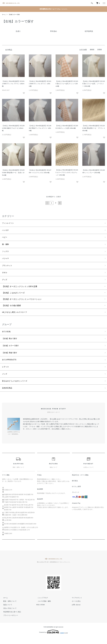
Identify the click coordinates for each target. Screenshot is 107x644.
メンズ (5, 380)
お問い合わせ (75, 612)
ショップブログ (41, 605)
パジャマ (6, 260)
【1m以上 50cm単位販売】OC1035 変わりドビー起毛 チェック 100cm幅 (67, 84)
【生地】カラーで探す (15, 14)
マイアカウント (76, 605)
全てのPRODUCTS (10, 365)
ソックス (6, 253)
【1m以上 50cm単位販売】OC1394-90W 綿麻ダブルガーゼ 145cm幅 (13, 128)
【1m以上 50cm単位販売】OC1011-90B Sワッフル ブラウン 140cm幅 (13, 84)
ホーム (4, 14)
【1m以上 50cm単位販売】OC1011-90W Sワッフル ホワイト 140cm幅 (40, 84)
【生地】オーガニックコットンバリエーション (22, 303)
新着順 (100, 50)
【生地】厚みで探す (11, 343)
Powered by (53, 639)
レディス (6, 373)
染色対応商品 (8, 395)
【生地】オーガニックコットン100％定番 (20, 290)
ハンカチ (6, 231)
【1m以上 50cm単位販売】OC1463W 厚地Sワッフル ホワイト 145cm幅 (40, 128)
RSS (38, 612)
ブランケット (8, 268)
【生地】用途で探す (11, 358)
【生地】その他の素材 (11, 309)
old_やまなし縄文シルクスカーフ (16, 316)
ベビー (5, 238)
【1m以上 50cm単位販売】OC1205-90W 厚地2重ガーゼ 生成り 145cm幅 (13, 173)
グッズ (5, 283)
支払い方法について (9, 616)
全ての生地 (7, 336)
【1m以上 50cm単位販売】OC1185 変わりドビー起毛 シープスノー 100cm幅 (94, 84)
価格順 (92, 50)
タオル (5, 275)
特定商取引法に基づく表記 (11, 619)
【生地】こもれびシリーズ (13, 296)
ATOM (43, 612)
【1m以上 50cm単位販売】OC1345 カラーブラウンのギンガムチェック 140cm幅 (67, 172)
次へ (59, 203)
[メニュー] (104, 3)
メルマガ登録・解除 (43, 609)
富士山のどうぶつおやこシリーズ (16, 388)
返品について (6, 612)
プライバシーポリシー (9, 623)
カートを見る (75, 609)
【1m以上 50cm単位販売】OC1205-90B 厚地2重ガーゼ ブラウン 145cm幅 (94, 128)
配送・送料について (9, 609)
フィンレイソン (9, 223)
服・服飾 (6, 245)
